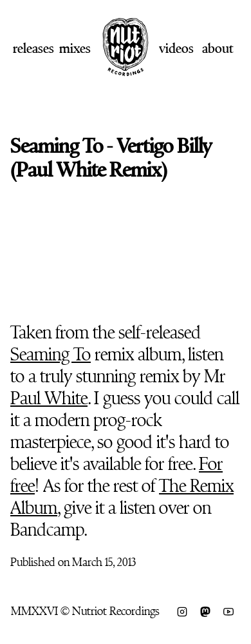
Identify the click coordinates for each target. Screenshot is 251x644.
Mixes (75, 48)
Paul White (49, 398)
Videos (176, 48)
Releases (33, 48)
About (218, 48)
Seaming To (51, 355)
